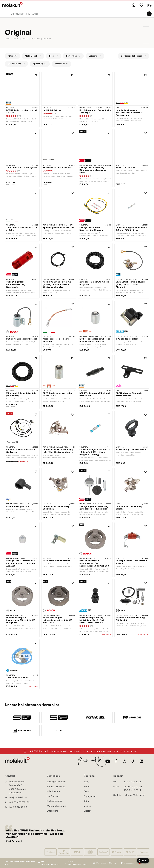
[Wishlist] (141, 5)
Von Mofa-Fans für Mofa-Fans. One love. (20, 863)
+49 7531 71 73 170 (19, 802)
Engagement (90, 796)
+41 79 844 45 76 (18, 807)
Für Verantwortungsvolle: (50, 863)
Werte (87, 787)
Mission (87, 811)
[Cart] (149, 5)
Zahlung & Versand (56, 782)
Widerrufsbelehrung (56, 806)
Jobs (86, 801)
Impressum (129, 863)
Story (86, 782)
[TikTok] (133, 761)
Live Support (53, 796)
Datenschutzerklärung (106, 863)
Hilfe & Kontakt (54, 791)
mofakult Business (56, 787)
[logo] (12, 5)
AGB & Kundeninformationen (77, 863)
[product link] (22, 99)
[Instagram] (125, 761)
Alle (59, 731)
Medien (87, 806)
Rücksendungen (55, 801)
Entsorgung (52, 811)
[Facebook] (116, 761)
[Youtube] (108, 761)
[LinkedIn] (141, 761)
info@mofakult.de (18, 797)
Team (86, 791)
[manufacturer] (22, 718)
